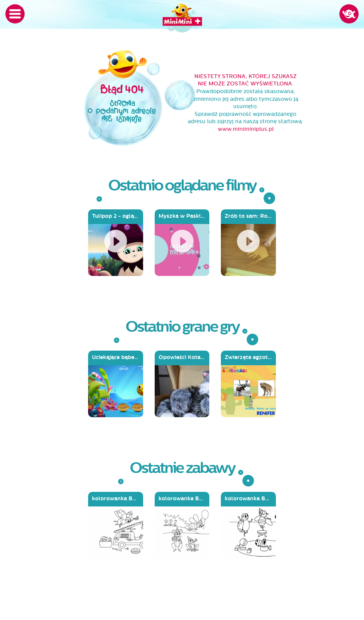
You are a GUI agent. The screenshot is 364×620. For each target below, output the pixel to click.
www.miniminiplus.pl (246, 129)
